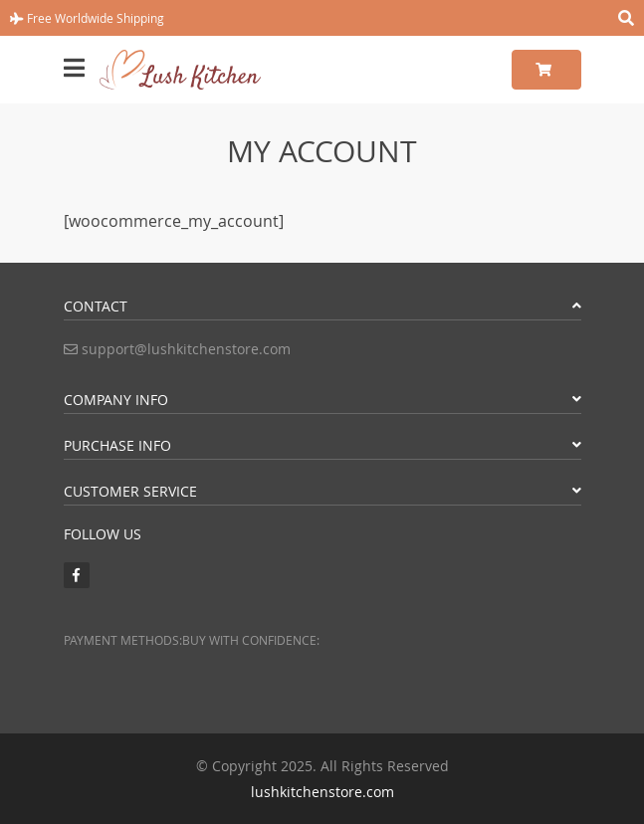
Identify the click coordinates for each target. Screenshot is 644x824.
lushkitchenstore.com (322, 792)
